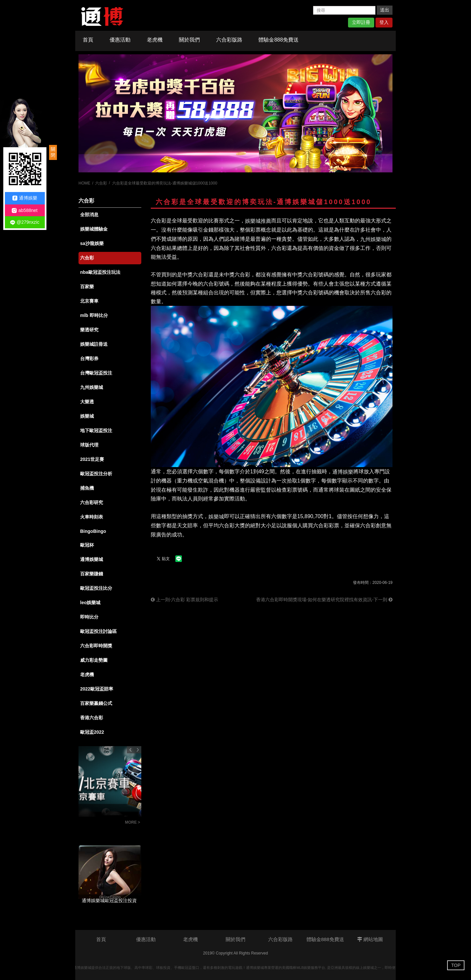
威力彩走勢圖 (94, 660)
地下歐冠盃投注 (96, 430)
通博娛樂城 (92, 559)
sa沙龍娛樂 (92, 243)
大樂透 (87, 402)
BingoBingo (93, 531)
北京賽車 (89, 301)
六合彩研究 (92, 502)
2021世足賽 (92, 459)
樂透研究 (89, 330)
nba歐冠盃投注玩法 (100, 272)
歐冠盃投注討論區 (98, 631)
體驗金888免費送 (279, 40)
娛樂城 (87, 416)
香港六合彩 (92, 718)
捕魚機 (87, 488)
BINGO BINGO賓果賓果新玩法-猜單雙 (100, 823)
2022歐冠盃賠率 (97, 689)
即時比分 (89, 617)
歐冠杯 (87, 545)
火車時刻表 (92, 517)
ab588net (25, 210)
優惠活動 (120, 40)
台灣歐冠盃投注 (96, 373)
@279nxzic (25, 222)
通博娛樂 (25, 198)
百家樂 (87, 287)
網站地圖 (370, 939)
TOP (456, 965)
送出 (385, 10)
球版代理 (89, 445)
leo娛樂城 (90, 603)
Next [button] (138, 750)
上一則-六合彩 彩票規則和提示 (184, 600)
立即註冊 (361, 22)
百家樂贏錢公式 (96, 703)
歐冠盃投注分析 (96, 474)
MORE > (132, 822)
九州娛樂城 (92, 387)
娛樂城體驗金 (94, 229)
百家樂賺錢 (92, 574)
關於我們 (189, 40)
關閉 (53, 152)
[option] (235, 113)
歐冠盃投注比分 (96, 588)
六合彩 (101, 183)
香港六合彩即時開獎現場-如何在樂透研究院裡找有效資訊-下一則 (324, 600)
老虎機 (155, 40)
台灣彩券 (89, 359)
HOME (84, 183)
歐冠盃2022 (92, 732)
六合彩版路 (229, 40)
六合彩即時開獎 (96, 646)
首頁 (88, 40)
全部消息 (89, 215)
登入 (384, 22)
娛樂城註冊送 (94, 344)
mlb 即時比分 (94, 315)
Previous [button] (131, 750)
